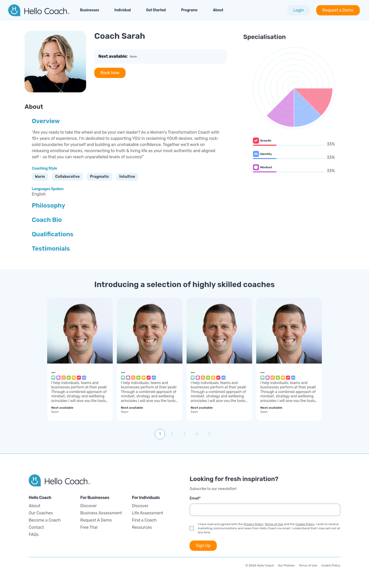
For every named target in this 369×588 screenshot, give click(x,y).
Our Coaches (41, 513)
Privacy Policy (253, 524)
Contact (36, 527)
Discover (88, 506)
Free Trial (89, 527)
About (34, 506)
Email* (195, 498)
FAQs (34, 535)
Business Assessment (101, 513)
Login (299, 10)
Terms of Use (274, 524)
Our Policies (286, 565)
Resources (142, 527)
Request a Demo (338, 10)
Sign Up (203, 546)
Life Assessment (148, 513)
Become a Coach (45, 520)
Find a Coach (144, 520)
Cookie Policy (305, 524)
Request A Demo (96, 520)
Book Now (110, 73)
